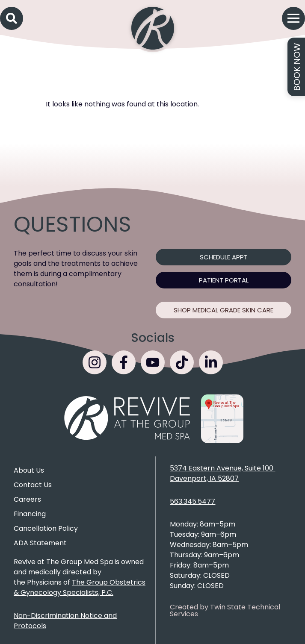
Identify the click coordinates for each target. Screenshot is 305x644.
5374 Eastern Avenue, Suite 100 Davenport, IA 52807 (222, 473)
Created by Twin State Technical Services (225, 610)
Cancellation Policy (46, 528)
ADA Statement (40, 543)
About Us (29, 470)
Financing (30, 514)
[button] (12, 18)
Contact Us (33, 485)
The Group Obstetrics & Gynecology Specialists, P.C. (80, 587)
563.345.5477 (192, 501)
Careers (27, 499)
